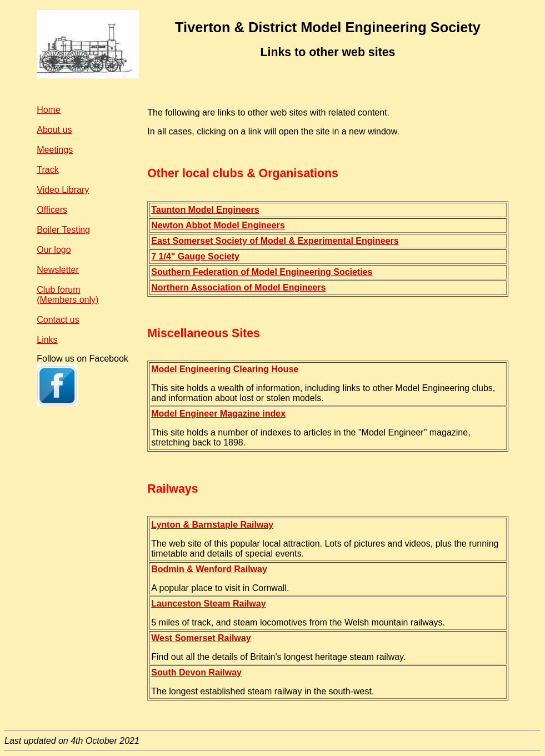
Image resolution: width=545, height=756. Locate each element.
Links (47, 340)
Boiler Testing (63, 230)
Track (47, 170)
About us (54, 130)
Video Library (63, 190)
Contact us (58, 320)
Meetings (55, 150)
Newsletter (58, 270)
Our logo (54, 250)
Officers (52, 210)
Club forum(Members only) (67, 295)
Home (49, 110)
